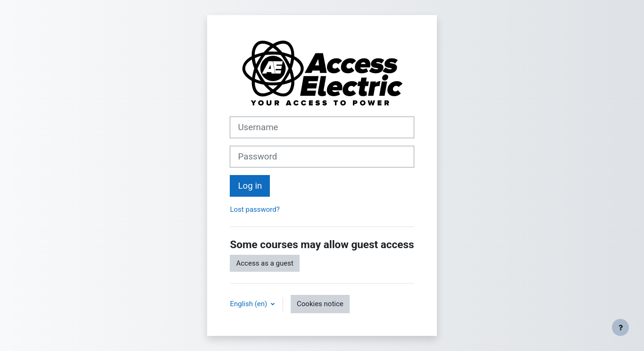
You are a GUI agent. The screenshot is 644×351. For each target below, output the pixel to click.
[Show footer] (620, 327)
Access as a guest (264, 263)
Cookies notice (320, 304)
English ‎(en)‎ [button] (249, 304)
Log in (250, 186)
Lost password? (255, 209)
